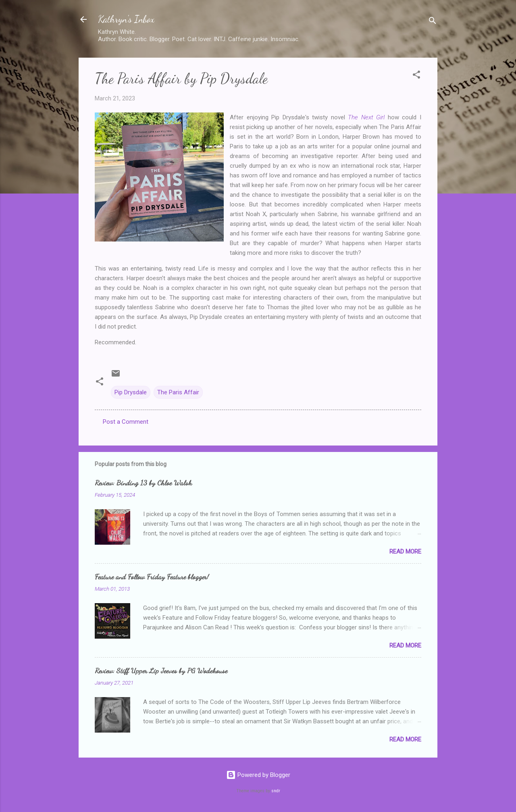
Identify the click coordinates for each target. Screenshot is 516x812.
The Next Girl (366, 117)
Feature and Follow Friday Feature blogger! (152, 577)
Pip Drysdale (131, 392)
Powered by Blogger (258, 775)
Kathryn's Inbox (126, 19)
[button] (416, 76)
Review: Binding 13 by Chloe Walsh (143, 483)
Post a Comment (126, 422)
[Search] (433, 22)
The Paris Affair (178, 392)
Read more (405, 552)
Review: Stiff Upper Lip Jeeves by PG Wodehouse (161, 670)
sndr (276, 791)
